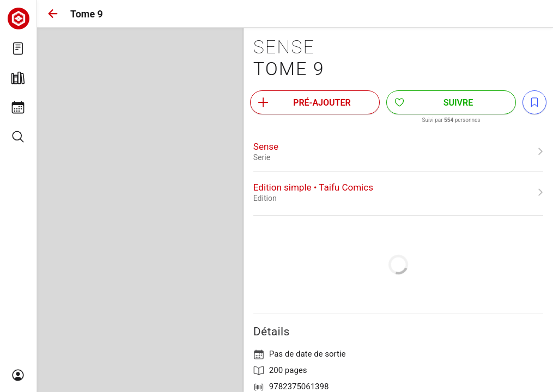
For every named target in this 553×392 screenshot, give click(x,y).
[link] (398, 151)
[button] (53, 14)
